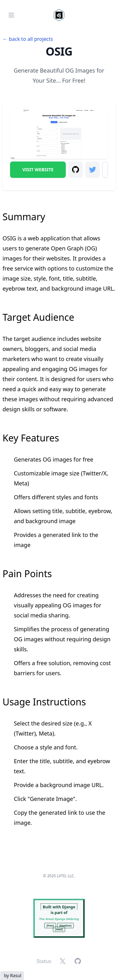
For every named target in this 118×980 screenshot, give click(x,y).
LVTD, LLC (65, 876)
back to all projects (31, 39)
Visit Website (38, 170)
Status (44, 961)
